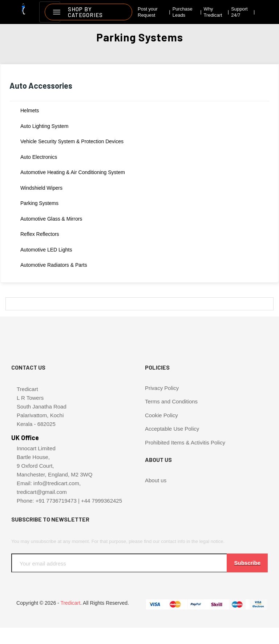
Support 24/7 (239, 12)
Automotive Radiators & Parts (54, 265)
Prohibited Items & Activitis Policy (185, 442)
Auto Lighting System (44, 126)
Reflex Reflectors (40, 234)
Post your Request (148, 12)
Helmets (30, 110)
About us (156, 480)
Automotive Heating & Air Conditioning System (73, 172)
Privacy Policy (162, 388)
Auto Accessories (41, 85)
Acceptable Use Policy (172, 429)
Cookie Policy (161, 415)
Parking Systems (39, 203)
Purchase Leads (183, 12)
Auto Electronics (39, 157)
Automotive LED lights (46, 250)
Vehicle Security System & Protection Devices (72, 141)
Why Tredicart (213, 12)
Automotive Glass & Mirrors (51, 219)
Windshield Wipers (41, 188)
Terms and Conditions (171, 401)
